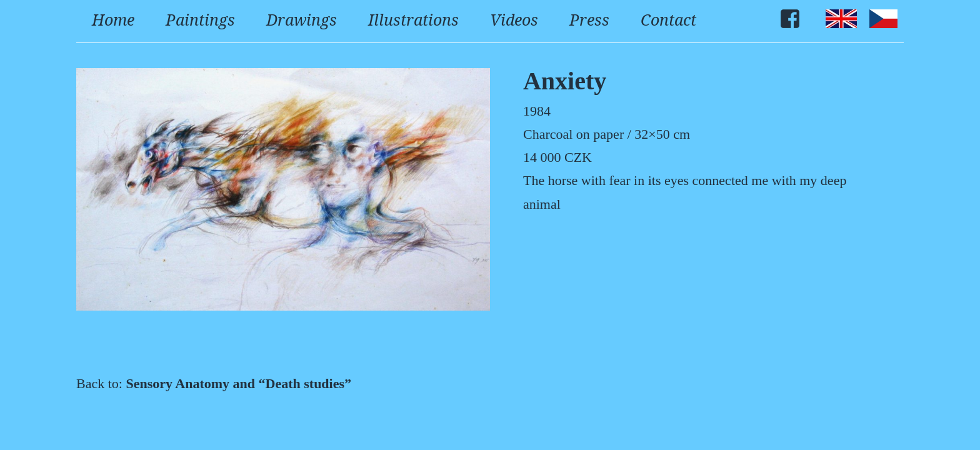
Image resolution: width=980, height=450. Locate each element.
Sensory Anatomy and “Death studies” (238, 383)
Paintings (200, 19)
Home (113, 19)
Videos (514, 19)
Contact (668, 19)
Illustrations (413, 19)
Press (589, 19)
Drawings (302, 19)
